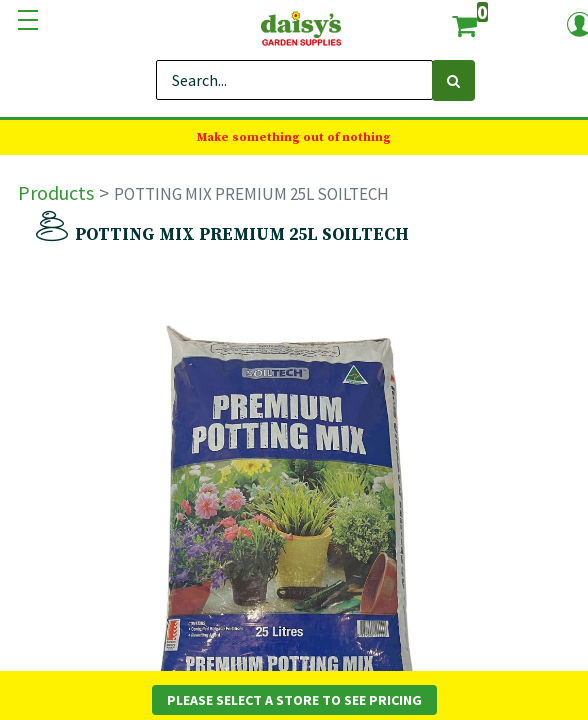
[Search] (453, 80)
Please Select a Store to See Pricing (294, 700)
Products (56, 192)
